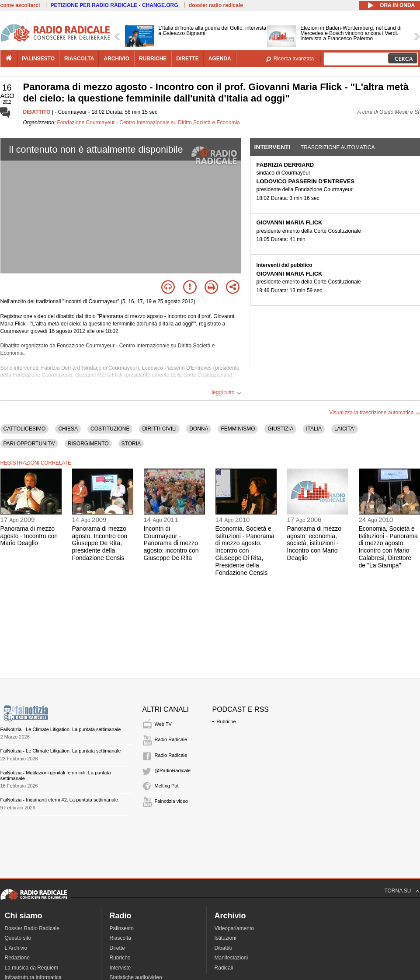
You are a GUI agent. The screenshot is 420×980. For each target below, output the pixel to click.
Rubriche (226, 721)
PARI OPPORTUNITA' (29, 444)
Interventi (272, 147)
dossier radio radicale (216, 5)
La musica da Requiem (32, 968)
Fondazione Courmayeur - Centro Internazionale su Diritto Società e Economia (149, 122)
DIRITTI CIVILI (159, 429)
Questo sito (18, 938)
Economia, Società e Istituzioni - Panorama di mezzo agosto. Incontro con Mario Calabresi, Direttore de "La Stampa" (388, 547)
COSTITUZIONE (110, 429)
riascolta (79, 59)
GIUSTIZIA (280, 429)
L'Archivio (16, 948)
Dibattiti (223, 948)
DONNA (199, 429)
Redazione (17, 958)
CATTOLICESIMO (25, 429)
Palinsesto (122, 928)
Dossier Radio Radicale (32, 928)
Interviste (120, 968)
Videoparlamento (234, 928)
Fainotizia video (171, 801)
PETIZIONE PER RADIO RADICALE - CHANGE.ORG (115, 5)
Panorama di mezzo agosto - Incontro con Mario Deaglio (29, 536)
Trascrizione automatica (338, 147)
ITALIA (314, 429)
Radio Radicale (171, 739)
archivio (116, 59)
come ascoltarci (20, 5)
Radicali (224, 968)
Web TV (163, 724)
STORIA (131, 444)
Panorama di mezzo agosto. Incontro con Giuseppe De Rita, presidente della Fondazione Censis (100, 543)
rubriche (153, 59)
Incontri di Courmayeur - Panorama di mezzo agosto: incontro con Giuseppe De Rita (171, 543)
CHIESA (68, 429)
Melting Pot (167, 786)
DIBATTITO (37, 112)
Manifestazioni (231, 958)
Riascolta (120, 938)
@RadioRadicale (173, 770)
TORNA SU (397, 891)
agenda (220, 59)
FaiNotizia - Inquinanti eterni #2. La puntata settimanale (59, 800)
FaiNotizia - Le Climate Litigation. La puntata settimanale (61, 729)
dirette (187, 59)
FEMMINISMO (238, 429)
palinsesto (38, 59)
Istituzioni (226, 938)
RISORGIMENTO (88, 444)
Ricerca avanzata (294, 59)
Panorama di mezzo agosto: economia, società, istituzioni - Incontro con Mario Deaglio (314, 543)
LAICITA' (345, 429)
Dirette (117, 948)
